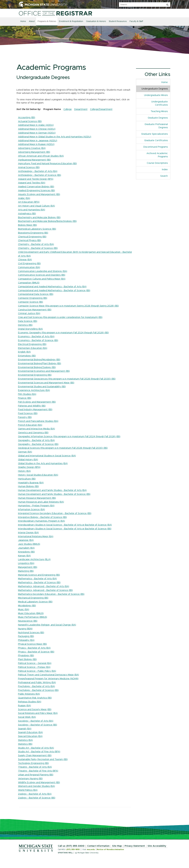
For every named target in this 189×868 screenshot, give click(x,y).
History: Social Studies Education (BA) (38, 475)
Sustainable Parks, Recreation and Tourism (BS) (43, 759)
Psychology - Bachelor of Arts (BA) (36, 686)
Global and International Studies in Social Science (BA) (47, 456)
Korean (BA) (24, 556)
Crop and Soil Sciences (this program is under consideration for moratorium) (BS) (60, 317)
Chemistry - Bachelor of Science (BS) (38, 248)
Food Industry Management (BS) (35, 410)
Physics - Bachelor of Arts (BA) (34, 648)
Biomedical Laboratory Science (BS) (37, 229)
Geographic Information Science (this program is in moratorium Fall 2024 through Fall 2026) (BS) (69, 437)
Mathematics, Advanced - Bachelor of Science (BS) (45, 590)
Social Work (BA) (27, 717)
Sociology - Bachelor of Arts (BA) (36, 721)
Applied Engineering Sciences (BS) (36, 191)
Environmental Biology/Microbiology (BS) (39, 360)
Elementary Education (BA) (33, 348)
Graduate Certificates (156, 141)
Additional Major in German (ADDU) (37, 133)
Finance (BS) (25, 398)
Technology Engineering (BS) (33, 763)
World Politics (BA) (28, 790)
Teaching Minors (159, 111)
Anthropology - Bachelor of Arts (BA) (38, 171)
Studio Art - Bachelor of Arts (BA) (36, 748)
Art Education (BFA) (29, 202)
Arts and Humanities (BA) (32, 210)
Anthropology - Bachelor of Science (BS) (40, 175)
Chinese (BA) (25, 260)
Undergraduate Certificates (160, 103)
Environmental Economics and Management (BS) (44, 371)
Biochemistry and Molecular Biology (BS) (39, 218)
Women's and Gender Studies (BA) (36, 786)
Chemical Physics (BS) (30, 241)
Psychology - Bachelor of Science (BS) (38, 690)
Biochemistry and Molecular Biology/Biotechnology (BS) (47, 221)
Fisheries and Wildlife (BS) (32, 406)
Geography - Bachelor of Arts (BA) (36, 440)
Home (23, 21)
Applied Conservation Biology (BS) (36, 187)
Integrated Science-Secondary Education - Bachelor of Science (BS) (55, 513)
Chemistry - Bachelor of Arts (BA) (36, 244)
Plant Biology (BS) (27, 659)
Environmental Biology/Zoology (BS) (37, 367)
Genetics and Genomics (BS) (33, 433)
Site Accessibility (157, 846)
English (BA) (24, 352)
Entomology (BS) (27, 356)
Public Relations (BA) (29, 694)
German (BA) (25, 452)
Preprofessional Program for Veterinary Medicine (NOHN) (48, 679)
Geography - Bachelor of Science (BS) (38, 444)
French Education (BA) (30, 425)
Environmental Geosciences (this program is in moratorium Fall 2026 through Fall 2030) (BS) (67, 379)
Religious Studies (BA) (30, 702)
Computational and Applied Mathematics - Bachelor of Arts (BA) (52, 287)
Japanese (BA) (26, 540)
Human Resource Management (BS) (37, 498)
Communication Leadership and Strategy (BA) (43, 271)
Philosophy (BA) (26, 640)
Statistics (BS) (25, 744)
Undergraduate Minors (156, 95)
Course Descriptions (157, 163)
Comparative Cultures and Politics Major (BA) (42, 279)
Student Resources (118, 21)
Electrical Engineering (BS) (32, 344)
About (32, 21)
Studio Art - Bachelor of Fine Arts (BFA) (39, 752)
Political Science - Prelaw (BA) (34, 667)
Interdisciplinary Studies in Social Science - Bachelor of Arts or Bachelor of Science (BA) (65, 525)
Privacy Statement (135, 846)
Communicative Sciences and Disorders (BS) (42, 275)
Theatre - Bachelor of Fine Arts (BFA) (38, 771)
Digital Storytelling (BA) (30, 329)
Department (81, 109)
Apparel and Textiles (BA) (32, 183)
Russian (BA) (24, 706)
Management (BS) (28, 567)
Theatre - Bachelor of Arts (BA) (35, 767)
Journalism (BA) (26, 548)
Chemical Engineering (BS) (32, 237)
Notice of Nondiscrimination (110, 850)
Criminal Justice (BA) (29, 314)
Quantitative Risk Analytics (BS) (35, 698)
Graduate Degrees (158, 118)
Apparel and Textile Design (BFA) (36, 179)
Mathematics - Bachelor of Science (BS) (39, 583)
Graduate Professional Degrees (156, 126)
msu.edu (91, 850)
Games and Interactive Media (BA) (36, 429)
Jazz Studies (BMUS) (29, 544)
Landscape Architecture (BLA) (34, 559)
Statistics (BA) (25, 740)
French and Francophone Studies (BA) (38, 421)
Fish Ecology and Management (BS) (37, 402)
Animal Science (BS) (29, 167)
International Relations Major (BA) (36, 537)
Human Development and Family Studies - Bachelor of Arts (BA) (52, 490)
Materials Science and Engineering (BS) (39, 575)
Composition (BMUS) (29, 283)
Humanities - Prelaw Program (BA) (36, 506)
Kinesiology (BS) (26, 552)
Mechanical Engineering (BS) (33, 598)
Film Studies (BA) (27, 394)
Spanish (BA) (25, 729)
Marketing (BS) (26, 571)
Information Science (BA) (31, 510)
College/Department (101, 109)
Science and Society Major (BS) (35, 710)
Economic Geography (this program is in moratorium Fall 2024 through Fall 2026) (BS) (63, 333)
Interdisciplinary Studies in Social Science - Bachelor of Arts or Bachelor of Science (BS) (65, 529)
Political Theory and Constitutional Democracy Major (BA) (48, 675)
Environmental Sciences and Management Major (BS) (46, 383)
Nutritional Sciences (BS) (31, 633)
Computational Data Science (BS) (36, 294)
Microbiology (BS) (27, 606)
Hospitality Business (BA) (31, 483)
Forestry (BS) (25, 417)
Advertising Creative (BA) (32, 148)
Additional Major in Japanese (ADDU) (38, 141)
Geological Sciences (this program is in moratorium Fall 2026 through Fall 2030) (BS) (63, 448)
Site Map (117, 846)
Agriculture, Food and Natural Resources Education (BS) (47, 164)
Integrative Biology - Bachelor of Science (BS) (42, 517)
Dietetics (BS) (25, 325)
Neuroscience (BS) (28, 621)
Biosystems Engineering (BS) (33, 233)
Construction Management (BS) (35, 310)
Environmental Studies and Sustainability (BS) (42, 387)
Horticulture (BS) (27, 479)
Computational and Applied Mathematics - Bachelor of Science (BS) (54, 291)
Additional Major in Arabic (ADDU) (36, 125)
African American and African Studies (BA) (41, 156)
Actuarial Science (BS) (30, 121)
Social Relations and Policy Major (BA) (38, 713)
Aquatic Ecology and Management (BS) (39, 194)
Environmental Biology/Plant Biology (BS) (40, 364)
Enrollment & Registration (71, 21)
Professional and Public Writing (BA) (37, 683)
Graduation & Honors (96, 21)
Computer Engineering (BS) (33, 298)
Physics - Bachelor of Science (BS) (36, 652)
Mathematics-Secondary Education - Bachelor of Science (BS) (51, 594)
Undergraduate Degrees (155, 89)
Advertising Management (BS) (34, 152)
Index (165, 170)
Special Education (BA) (30, 736)
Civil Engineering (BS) (29, 264)
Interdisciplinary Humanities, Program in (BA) (41, 521)
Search (164, 176)
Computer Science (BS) (31, 302)
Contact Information (98, 846)
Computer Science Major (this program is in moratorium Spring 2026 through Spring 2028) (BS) (68, 306)
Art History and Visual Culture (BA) (36, 206)
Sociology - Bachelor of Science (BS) (38, 725)
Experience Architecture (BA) (34, 390)
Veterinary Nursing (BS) (30, 779)
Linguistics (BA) (26, 563)
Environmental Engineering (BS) (35, 375)
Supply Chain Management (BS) (35, 756)
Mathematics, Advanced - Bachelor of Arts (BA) (44, 586)
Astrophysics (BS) (27, 214)
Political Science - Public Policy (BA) (37, 671)
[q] (145, 5)
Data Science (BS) (28, 321)
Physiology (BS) (26, 656)
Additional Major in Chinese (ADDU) (37, 129)
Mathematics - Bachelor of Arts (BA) (37, 579)
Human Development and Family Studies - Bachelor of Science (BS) (54, 494)
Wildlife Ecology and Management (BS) (39, 783)
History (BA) (24, 471)
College (68, 109)
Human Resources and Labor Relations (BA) (41, 502)
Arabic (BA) (24, 198)
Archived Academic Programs (157, 155)
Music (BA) (24, 610)
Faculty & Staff (136, 21)
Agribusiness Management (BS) (34, 160)
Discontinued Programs (156, 147)
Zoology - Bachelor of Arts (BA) (35, 794)
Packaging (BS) (26, 636)
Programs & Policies (47, 21)
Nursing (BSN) (25, 629)
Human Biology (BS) (28, 486)
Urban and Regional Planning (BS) (36, 775)
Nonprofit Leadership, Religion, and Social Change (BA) (47, 625)
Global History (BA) (28, 460)
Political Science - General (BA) (35, 663)
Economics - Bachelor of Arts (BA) (36, 337)
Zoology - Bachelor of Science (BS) (37, 798)
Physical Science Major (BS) (32, 644)
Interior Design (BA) (28, 533)
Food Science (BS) (28, 413)
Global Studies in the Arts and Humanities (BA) (43, 464)
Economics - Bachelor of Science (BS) (38, 340)
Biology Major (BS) (27, 225)
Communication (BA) (29, 267)
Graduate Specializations (154, 134)
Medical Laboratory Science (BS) (35, 602)
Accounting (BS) (27, 118)
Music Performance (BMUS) (33, 617)
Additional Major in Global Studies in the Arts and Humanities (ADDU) (55, 137)
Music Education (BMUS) (31, 613)
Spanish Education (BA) (30, 732)
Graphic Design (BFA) (29, 467)
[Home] (56, 13)
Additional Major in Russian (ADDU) (36, 144)
